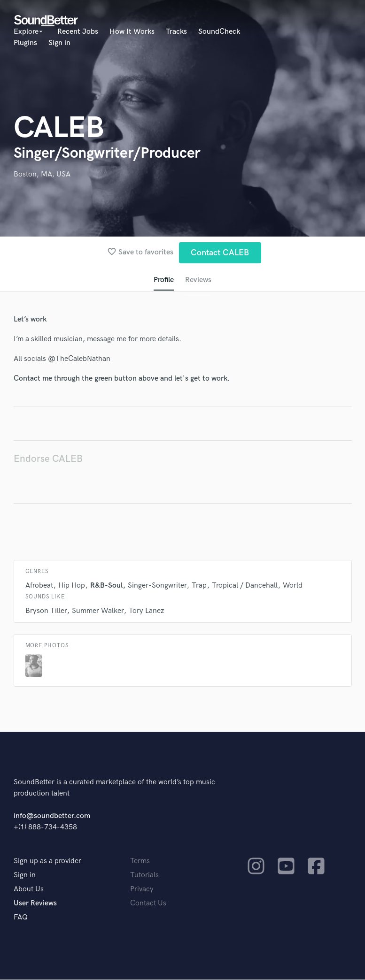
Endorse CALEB (48, 459)
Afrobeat (39, 586)
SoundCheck (219, 32)
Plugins (25, 43)
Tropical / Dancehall (245, 586)
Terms (140, 861)
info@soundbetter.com (52, 816)
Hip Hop (72, 586)
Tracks (176, 32)
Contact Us (148, 904)
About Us (29, 890)
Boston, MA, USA (42, 174)
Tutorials (144, 876)
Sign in (59, 43)
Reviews (198, 280)
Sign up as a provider (47, 861)
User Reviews (35, 904)
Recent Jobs (78, 32)
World (293, 586)
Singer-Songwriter (157, 586)
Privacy (142, 890)
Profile (164, 280)
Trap (199, 586)
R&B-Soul (106, 586)
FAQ (21, 918)
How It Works (132, 32)
